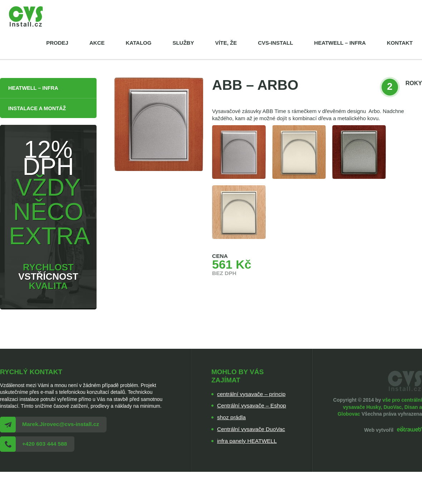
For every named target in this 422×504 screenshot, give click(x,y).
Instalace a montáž (37, 108)
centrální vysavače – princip (251, 394)
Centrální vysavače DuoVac (251, 429)
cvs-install (275, 43)
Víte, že (226, 43)
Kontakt (400, 43)
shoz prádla (231, 417)
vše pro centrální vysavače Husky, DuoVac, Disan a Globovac (380, 407)
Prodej (57, 43)
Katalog (138, 43)
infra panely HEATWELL (247, 441)
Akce (97, 43)
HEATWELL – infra (340, 43)
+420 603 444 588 (45, 444)
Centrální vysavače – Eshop (252, 405)
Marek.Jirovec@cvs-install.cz (61, 424)
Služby (183, 43)
